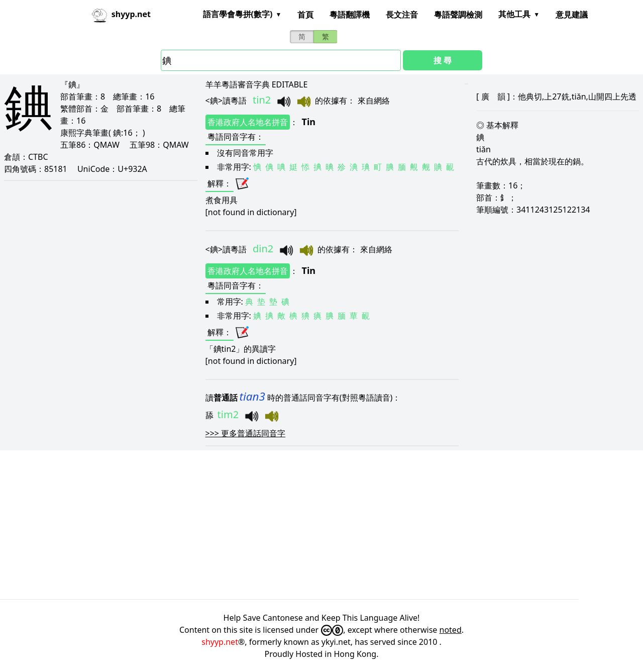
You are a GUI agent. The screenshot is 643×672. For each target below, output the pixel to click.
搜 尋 (443, 60)
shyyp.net (220, 642)
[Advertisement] (301, 525)
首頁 (305, 15)
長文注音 (402, 15)
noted (451, 630)
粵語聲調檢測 (458, 15)
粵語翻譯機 (350, 15)
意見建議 (572, 15)
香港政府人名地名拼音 (248, 122)
